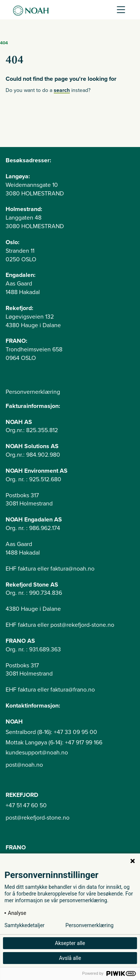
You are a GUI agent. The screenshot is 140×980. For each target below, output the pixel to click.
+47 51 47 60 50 (26, 805)
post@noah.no (24, 765)
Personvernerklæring (33, 392)
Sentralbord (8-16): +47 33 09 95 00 (51, 732)
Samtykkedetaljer (24, 925)
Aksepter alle (70, 943)
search (62, 90)
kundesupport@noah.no (37, 753)
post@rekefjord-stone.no (38, 818)
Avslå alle (70, 958)
